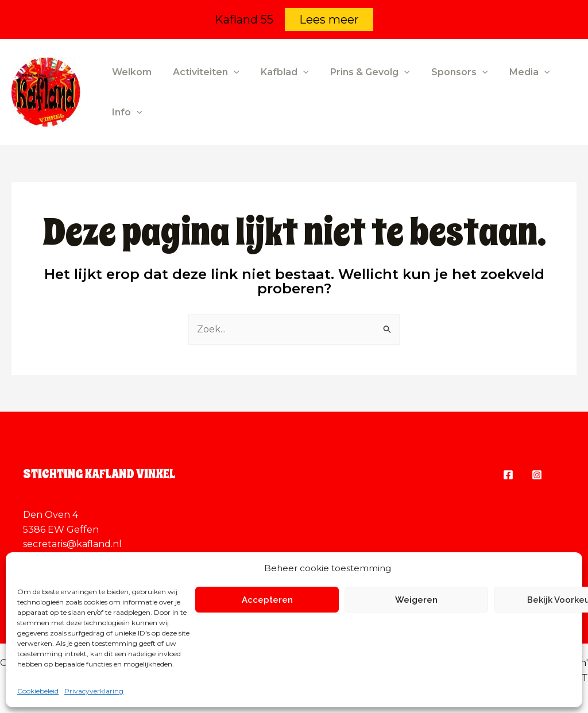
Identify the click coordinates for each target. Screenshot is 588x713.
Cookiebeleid (38, 691)
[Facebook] (508, 475)
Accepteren (267, 600)
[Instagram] (537, 475)
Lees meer (329, 20)
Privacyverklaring (94, 691)
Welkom (130, 72)
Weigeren (416, 600)
